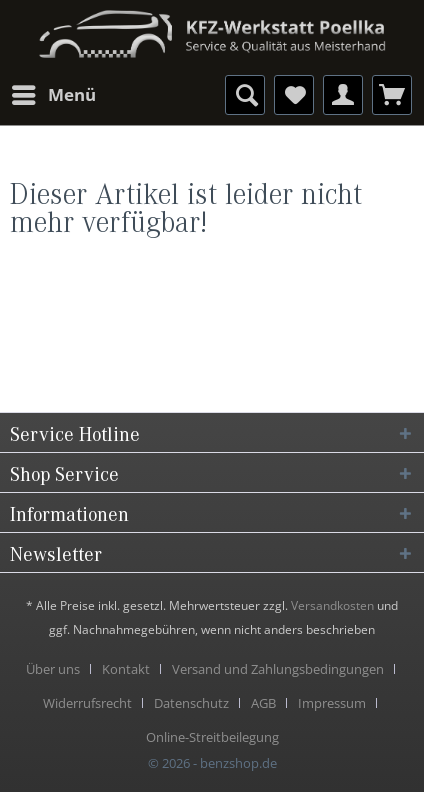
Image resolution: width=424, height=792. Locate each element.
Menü (54, 92)
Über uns (53, 669)
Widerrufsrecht (87, 703)
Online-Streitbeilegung (212, 737)
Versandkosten (332, 605)
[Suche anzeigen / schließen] (245, 95)
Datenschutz (191, 703)
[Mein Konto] (343, 95)
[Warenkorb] (392, 95)
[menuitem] (53, 95)
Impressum (332, 703)
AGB (263, 703)
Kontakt (126, 669)
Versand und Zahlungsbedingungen (278, 669)
